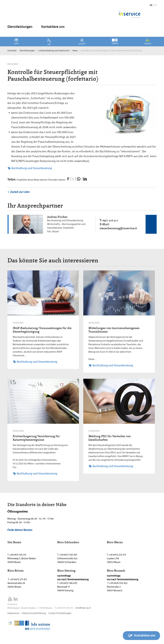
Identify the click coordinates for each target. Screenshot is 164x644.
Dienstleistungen (20, 27)
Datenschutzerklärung (34, 613)
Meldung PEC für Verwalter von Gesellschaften (110, 438)
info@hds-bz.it (83, 608)
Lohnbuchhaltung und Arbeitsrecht (54, 51)
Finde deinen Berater (20, 530)
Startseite (12, 51)
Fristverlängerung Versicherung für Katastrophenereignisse (36, 438)
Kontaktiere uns (53, 27)
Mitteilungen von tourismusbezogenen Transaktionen (114, 330)
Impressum (13, 613)
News (75, 51)
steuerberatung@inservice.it (118, 228)
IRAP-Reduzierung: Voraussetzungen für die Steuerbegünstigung (42, 330)
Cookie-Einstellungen (60, 613)
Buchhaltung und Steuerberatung (30, 168)
